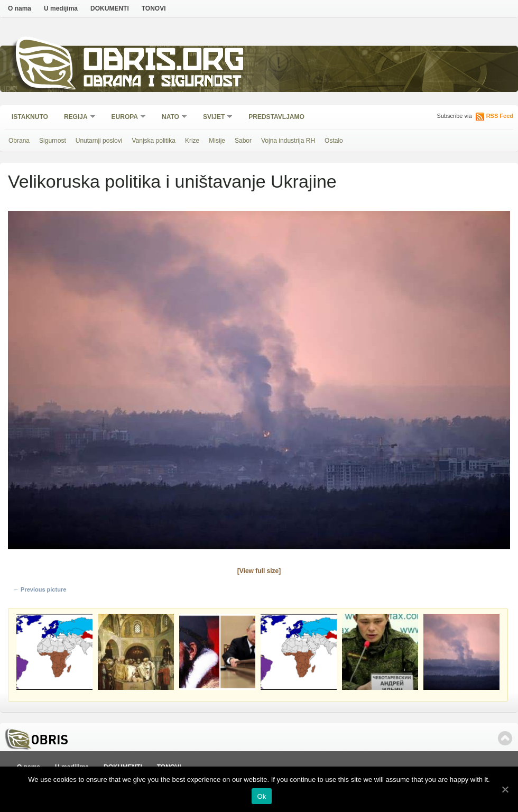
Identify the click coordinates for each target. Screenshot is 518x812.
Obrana (19, 141)
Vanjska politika (154, 141)
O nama (20, 8)
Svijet (214, 118)
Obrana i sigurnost (162, 83)
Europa (125, 118)
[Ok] (505, 789)
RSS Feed (500, 116)
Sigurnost (53, 141)
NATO (171, 118)
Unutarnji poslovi (99, 141)
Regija (76, 118)
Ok (261, 796)
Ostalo (334, 141)
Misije (217, 141)
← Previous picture (40, 589)
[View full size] (259, 571)
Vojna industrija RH (288, 141)
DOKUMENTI (110, 8)
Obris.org (164, 62)
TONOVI (154, 8)
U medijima (61, 8)
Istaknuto (30, 117)
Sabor (243, 141)
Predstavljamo (276, 117)
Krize (192, 141)
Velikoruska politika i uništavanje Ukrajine (172, 181)
